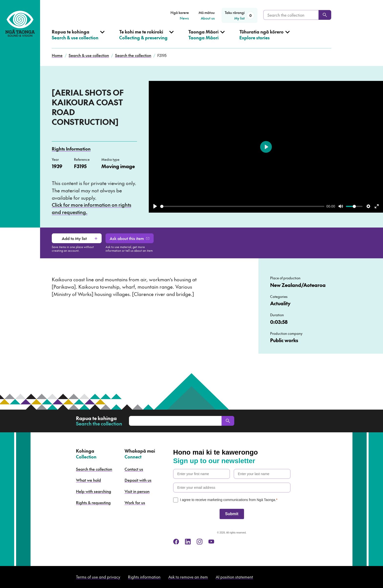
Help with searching (94, 491)
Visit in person (137, 491)
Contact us (134, 469)
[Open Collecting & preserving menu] (146, 39)
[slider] (242, 206)
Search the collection (133, 55)
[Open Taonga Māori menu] (207, 39)
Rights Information (71, 149)
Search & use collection (89, 55)
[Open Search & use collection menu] (78, 39)
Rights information (144, 577)
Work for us (135, 502)
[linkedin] (188, 542)
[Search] (325, 15)
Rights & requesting (93, 502)
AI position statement (234, 577)
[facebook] (176, 542)
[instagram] (200, 542)
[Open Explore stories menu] (265, 39)
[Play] (155, 206)
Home (57, 55)
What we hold (88, 480)
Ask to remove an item (188, 577)
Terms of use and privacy (98, 577)
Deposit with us (138, 480)
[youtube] (211, 542)
